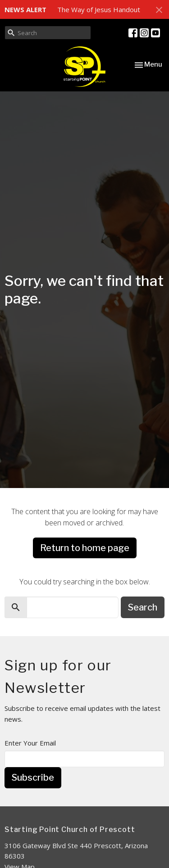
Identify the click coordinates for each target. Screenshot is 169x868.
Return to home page (85, 548)
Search (143, 607)
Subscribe (33, 778)
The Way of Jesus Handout (99, 9)
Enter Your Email (30, 743)
